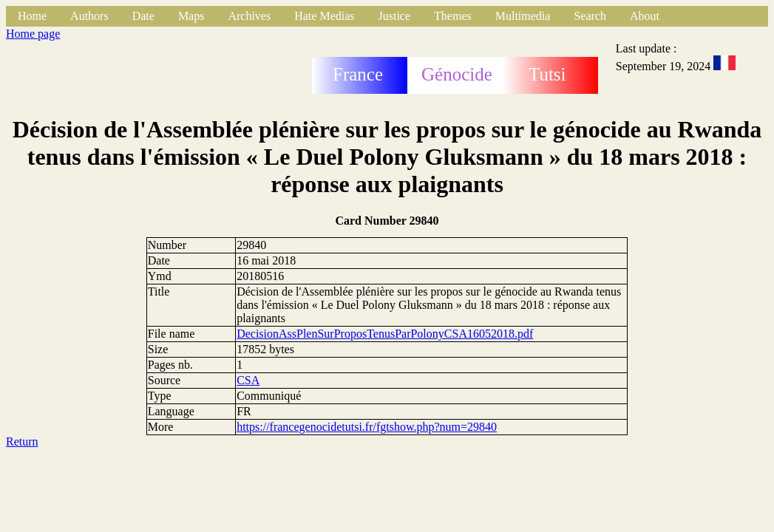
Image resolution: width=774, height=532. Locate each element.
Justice (395, 16)
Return (22, 441)
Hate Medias (324, 16)
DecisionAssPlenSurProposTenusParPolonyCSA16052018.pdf (385, 334)
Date (143, 16)
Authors (89, 16)
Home (32, 16)
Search (590, 16)
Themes (453, 16)
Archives (249, 16)
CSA (248, 380)
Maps (191, 16)
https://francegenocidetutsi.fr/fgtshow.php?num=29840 (367, 427)
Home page (33, 34)
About (645, 16)
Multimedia (523, 16)
